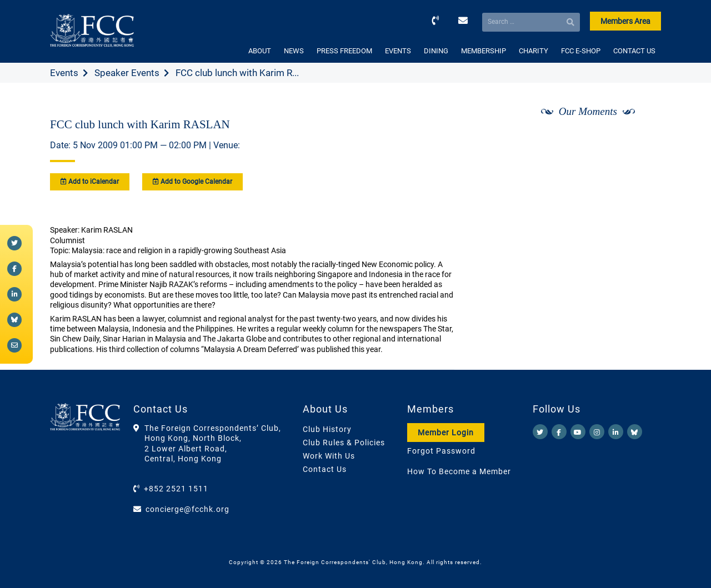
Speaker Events (127, 73)
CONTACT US (634, 51)
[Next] (640, 140)
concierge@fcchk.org (187, 509)
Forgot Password (441, 451)
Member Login (446, 433)
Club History (327, 429)
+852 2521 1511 (176, 489)
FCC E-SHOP (581, 51)
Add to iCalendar (90, 182)
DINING (436, 51)
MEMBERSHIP (484, 51)
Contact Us (325, 469)
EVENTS (398, 51)
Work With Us (329, 456)
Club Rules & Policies (344, 443)
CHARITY (534, 51)
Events (64, 73)
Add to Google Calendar (192, 182)
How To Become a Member (459, 471)
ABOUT (260, 51)
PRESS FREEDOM (344, 51)
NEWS (294, 51)
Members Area (625, 21)
